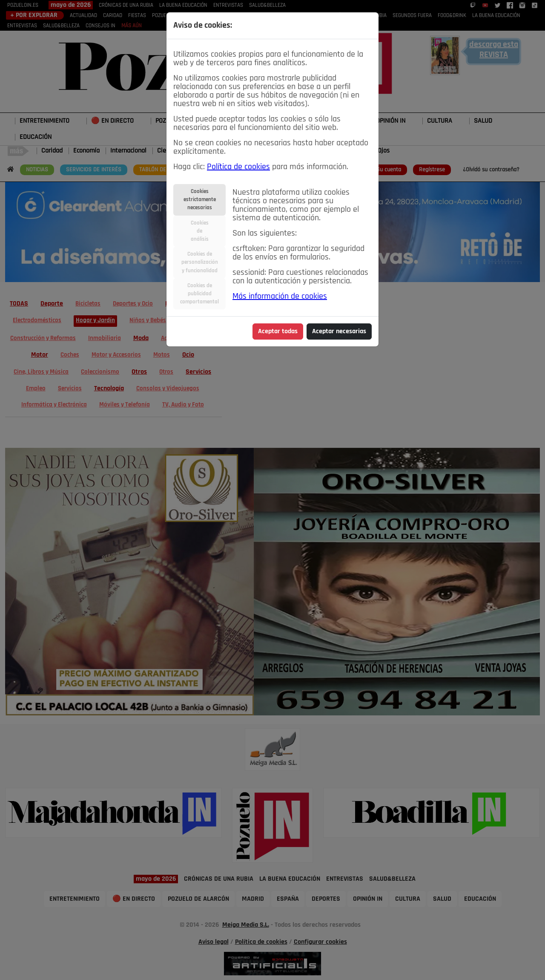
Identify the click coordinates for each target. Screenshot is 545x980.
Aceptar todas (278, 331)
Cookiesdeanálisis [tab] (200, 231)
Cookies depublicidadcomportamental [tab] (199, 294)
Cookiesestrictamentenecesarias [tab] (200, 200)
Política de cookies (238, 167)
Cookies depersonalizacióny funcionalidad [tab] (200, 262)
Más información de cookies (280, 297)
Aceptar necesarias (339, 331)
